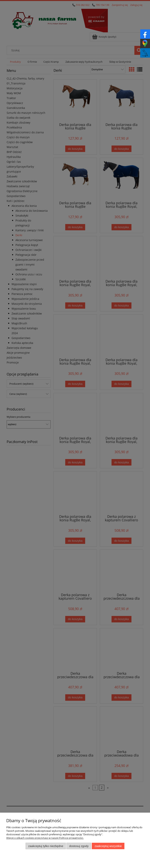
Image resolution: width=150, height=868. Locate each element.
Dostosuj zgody (79, 846)
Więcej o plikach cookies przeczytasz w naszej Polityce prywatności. (45, 838)
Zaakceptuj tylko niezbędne (46, 846)
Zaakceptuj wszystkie (108, 846)
